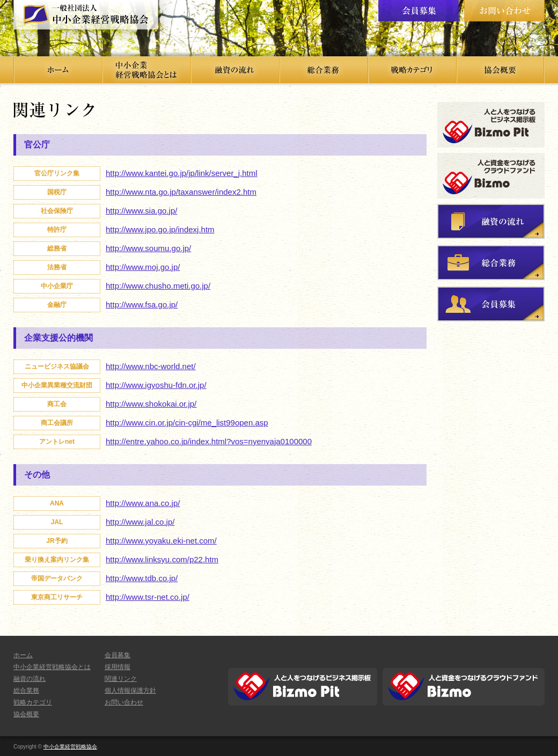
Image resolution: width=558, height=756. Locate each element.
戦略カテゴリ (33, 702)
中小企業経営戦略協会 (70, 747)
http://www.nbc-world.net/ (151, 366)
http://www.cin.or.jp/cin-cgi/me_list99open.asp (187, 423)
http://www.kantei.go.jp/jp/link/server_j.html (182, 173)
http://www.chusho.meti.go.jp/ (158, 286)
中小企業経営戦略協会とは (52, 667)
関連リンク (121, 679)
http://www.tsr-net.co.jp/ (148, 597)
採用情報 (118, 667)
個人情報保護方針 (130, 691)
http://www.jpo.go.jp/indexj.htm (160, 229)
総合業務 (26, 691)
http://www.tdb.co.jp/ (142, 578)
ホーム (23, 655)
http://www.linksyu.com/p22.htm (162, 559)
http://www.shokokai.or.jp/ (151, 404)
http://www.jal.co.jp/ (140, 522)
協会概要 (26, 714)
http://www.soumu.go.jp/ (148, 248)
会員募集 (118, 655)
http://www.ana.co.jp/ (143, 503)
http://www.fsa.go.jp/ (142, 304)
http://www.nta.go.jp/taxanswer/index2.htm (181, 192)
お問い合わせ (124, 702)
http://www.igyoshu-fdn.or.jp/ (156, 385)
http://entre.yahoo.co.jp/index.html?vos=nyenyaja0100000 (209, 441)
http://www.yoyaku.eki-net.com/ (161, 541)
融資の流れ (30, 679)
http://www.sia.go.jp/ (141, 211)
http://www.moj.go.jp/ (143, 267)
